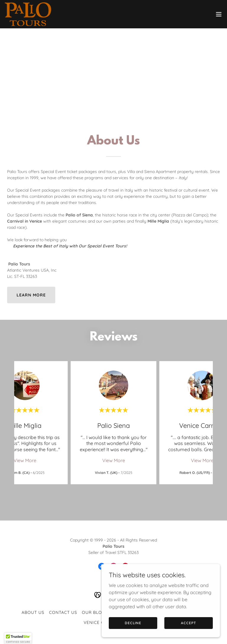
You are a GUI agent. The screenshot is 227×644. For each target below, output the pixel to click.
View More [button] (25, 460)
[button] (219, 14)
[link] (28, 14)
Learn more (31, 295)
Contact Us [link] (63, 612)
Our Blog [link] (94, 612)
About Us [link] (33, 612)
